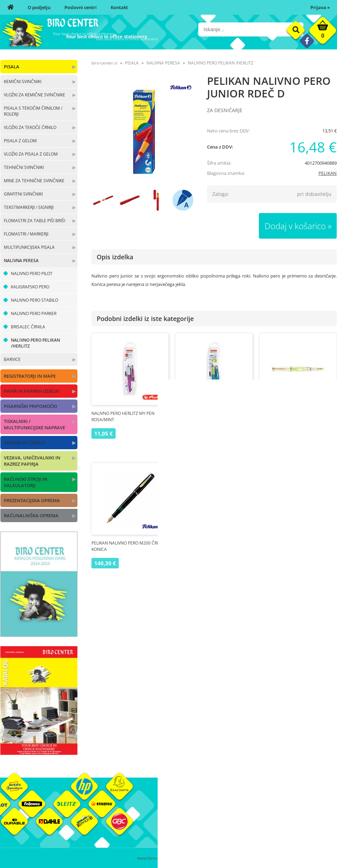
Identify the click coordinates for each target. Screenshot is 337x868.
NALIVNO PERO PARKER (34, 313)
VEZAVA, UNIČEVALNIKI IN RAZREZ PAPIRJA (32, 461)
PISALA (12, 67)
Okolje (287, 808)
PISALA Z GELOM (20, 141)
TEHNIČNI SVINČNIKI (24, 167)
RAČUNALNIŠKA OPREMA (31, 515)
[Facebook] (307, 41)
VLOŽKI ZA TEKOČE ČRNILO (30, 127)
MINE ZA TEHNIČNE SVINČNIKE (34, 181)
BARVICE (12, 359)
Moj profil (235, 808)
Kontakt (119, 7)
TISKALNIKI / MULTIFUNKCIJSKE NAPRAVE (35, 424)
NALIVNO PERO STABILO (35, 300)
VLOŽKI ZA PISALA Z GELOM (31, 154)
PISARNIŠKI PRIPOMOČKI (30, 406)
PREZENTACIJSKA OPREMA (32, 500)
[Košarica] (323, 32)
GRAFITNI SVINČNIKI (23, 194)
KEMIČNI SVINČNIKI (23, 81)
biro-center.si (104, 63)
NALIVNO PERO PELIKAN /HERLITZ (35, 343)
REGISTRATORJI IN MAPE (30, 376)
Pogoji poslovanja (243, 819)
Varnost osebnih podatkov (252, 829)
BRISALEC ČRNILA (28, 327)
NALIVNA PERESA (21, 261)
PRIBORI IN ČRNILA (24, 443)
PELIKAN (328, 173)
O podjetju (39, 7)
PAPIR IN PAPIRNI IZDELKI (32, 391)
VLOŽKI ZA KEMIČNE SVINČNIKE (35, 95)
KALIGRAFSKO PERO (30, 287)
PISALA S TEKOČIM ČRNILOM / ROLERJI (33, 111)
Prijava (320, 7)
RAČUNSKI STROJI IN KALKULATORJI (26, 482)
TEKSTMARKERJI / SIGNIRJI (29, 207)
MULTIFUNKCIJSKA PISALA (29, 247)
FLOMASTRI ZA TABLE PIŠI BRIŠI (35, 221)
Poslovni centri (81, 7)
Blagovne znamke (299, 819)
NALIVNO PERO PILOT (32, 274)
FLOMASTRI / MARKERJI (26, 234)
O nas (174, 808)
